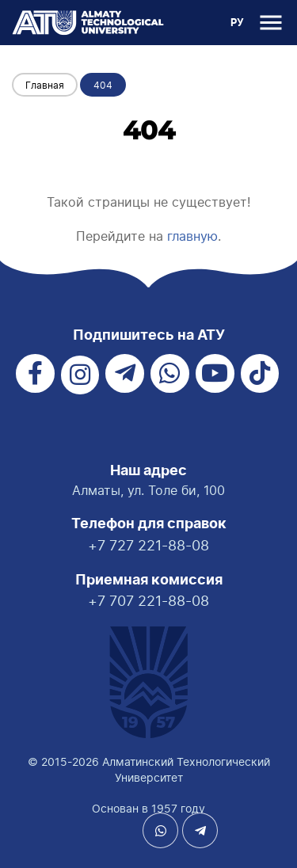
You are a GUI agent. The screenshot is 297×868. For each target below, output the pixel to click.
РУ (237, 23)
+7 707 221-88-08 (148, 601)
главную (192, 236)
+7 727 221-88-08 (148, 545)
